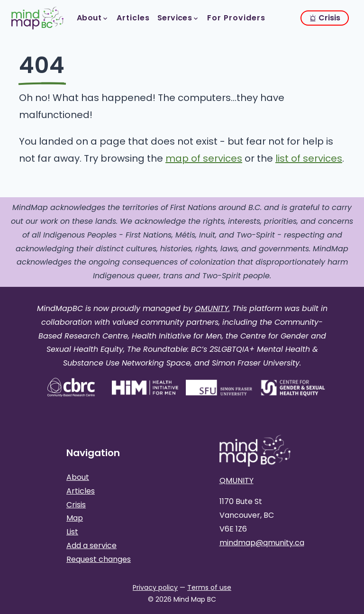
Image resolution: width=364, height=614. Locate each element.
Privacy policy (155, 587)
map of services (204, 158)
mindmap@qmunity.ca (262, 543)
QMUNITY (237, 481)
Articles (133, 18)
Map (75, 518)
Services (178, 18)
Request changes (99, 559)
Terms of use (209, 587)
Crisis (325, 18)
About (93, 18)
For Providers (236, 18)
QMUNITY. (212, 308)
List (72, 532)
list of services (309, 158)
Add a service (91, 545)
